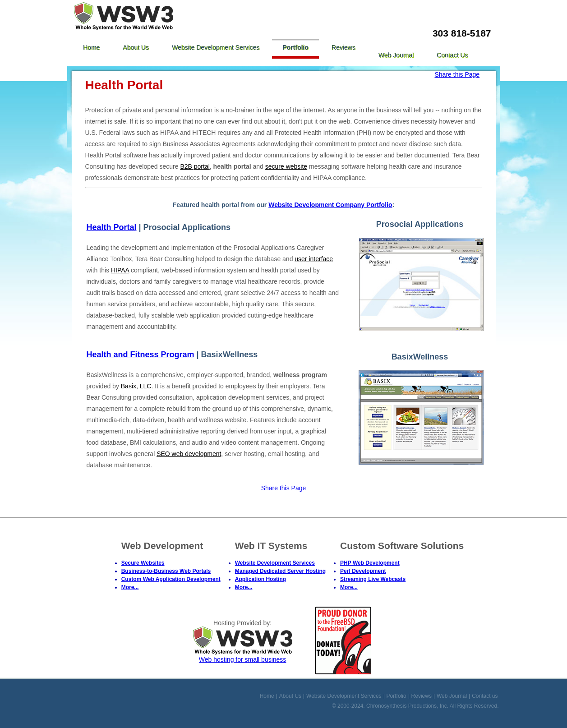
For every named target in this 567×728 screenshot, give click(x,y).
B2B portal (195, 166)
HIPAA (120, 270)
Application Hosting (260, 579)
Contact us (452, 55)
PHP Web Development (370, 563)
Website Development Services (216, 47)
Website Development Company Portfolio (330, 205)
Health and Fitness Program (141, 355)
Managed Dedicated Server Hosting (280, 571)
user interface (314, 259)
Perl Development (363, 571)
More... (130, 587)
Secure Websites (143, 563)
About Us (136, 47)
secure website (286, 166)
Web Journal (396, 55)
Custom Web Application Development (171, 579)
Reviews (343, 47)
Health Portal (112, 227)
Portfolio (295, 47)
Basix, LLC (136, 386)
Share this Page (457, 74)
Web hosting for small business (243, 656)
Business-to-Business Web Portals (166, 571)
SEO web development (189, 454)
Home (91, 47)
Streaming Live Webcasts (373, 579)
